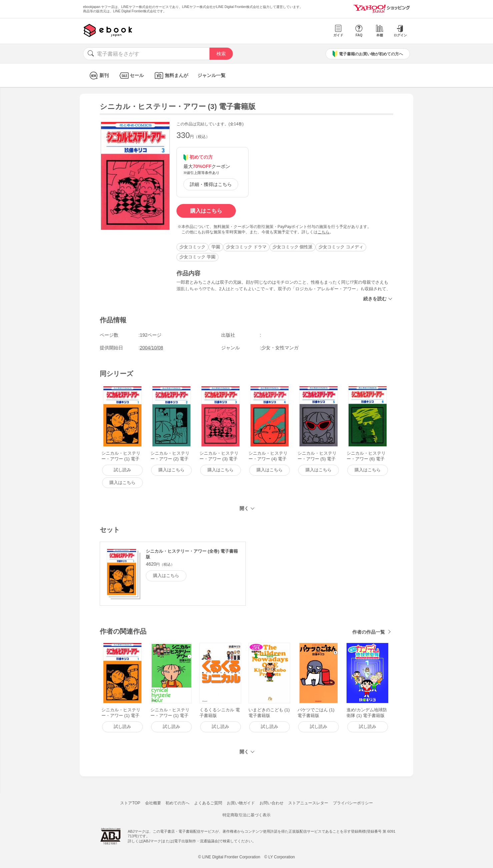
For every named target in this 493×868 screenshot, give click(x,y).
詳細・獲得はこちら (211, 184)
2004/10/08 (151, 348)
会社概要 (153, 803)
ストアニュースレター (308, 803)
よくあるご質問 (208, 803)
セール (131, 75)
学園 (216, 247)
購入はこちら (206, 211)
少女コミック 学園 (197, 257)
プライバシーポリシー (353, 803)
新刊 (98, 75)
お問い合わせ (272, 803)
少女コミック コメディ (341, 247)
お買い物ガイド (241, 803)
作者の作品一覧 (369, 632)
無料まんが (171, 75)
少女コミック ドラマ (246, 247)
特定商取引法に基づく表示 (246, 815)
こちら (324, 232)
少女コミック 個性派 (293, 247)
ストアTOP (130, 803)
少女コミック (192, 247)
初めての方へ (177, 803)
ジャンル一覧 (211, 75)
